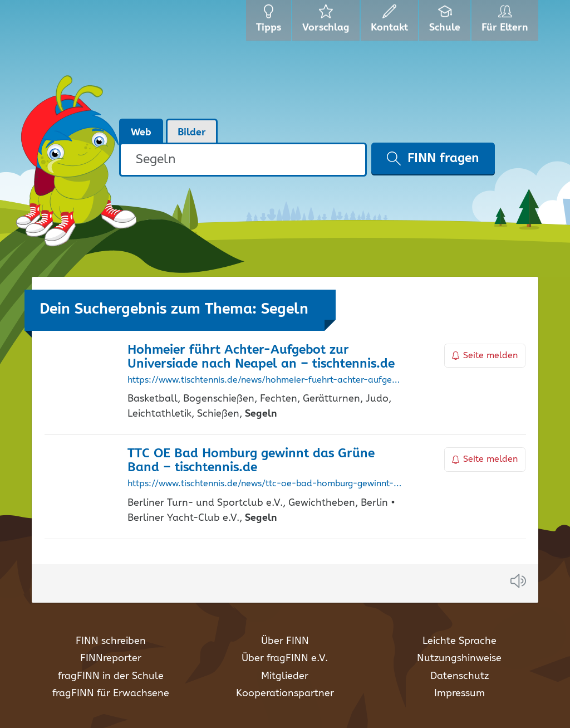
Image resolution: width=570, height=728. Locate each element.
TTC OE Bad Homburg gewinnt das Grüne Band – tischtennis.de (251, 461)
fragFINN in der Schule (111, 676)
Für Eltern (507, 22)
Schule (446, 22)
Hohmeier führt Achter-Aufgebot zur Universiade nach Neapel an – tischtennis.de (261, 357)
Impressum (460, 693)
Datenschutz (460, 676)
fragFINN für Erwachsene (111, 693)
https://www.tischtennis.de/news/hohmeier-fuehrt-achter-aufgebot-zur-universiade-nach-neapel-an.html (264, 380)
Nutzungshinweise (459, 658)
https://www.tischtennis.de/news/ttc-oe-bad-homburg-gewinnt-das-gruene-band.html (264, 484)
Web (141, 133)
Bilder (192, 133)
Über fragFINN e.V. (285, 658)
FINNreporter (111, 658)
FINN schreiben (111, 641)
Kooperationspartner (285, 693)
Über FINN (285, 641)
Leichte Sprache (460, 641)
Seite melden (485, 356)
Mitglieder (285, 676)
